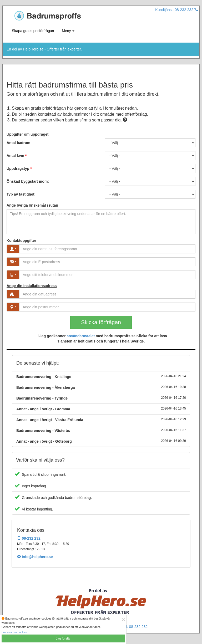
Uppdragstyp (19, 168)
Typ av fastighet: (21, 194)
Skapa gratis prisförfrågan (33, 31)
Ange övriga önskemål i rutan (32, 205)
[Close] (123, 619)
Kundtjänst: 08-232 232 (177, 10)
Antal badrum (18, 143)
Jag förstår (63, 638)
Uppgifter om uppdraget (27, 134)
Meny (68, 31)
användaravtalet (81, 336)
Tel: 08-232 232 (135, 627)
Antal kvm (17, 156)
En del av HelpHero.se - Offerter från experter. (44, 49)
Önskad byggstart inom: (28, 181)
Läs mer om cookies (14, 632)
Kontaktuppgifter (21, 241)
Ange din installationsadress (32, 286)
